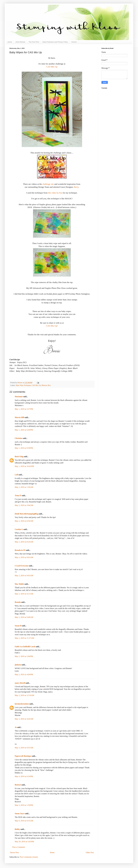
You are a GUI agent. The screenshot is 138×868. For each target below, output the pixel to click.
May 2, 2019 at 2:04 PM (24, 656)
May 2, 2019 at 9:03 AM (24, 576)
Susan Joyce (20, 814)
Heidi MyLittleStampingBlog (26, 514)
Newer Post (14, 853)
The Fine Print (34, 42)
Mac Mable (19, 584)
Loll (16, 475)
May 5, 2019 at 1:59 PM (24, 805)
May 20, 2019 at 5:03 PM (24, 842)
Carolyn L (19, 529)
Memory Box (46, 385)
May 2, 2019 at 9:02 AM (24, 557)
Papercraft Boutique (23, 756)
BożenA (18, 785)
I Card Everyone (22, 566)
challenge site (48, 184)
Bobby (17, 829)
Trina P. (18, 496)
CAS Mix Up (52, 67)
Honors (74, 42)
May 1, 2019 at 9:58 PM (24, 448)
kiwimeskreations (22, 704)
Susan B (18, 626)
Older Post (90, 853)
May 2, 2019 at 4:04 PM (24, 674)
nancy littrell (20, 683)
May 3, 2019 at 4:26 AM (24, 719)
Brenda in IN (20, 550)
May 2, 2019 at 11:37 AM (24, 638)
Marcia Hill (19, 417)
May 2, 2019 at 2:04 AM (24, 505)
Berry (76, 187)
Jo (16, 727)
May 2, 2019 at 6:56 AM (24, 521)
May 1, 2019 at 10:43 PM (24, 466)
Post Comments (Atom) (29, 857)
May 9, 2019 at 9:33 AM (24, 821)
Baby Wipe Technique (23, 385)
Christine (19, 438)
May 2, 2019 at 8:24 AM (24, 542)
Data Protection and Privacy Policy (55, 42)
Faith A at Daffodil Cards (25, 647)
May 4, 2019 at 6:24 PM (24, 776)
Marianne (19, 397)
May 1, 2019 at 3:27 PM (24, 409)
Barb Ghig (19, 457)
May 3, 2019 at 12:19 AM (24, 695)
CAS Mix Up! (52, 326)
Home (10, 42)
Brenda (18, 602)
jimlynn (18, 665)
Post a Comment (19, 847)
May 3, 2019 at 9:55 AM (24, 748)
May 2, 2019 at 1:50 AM (24, 487)
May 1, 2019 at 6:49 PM (24, 430)
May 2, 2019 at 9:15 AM (24, 594)
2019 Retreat (20, 42)
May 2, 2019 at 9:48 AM (24, 617)
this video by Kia (55, 193)
